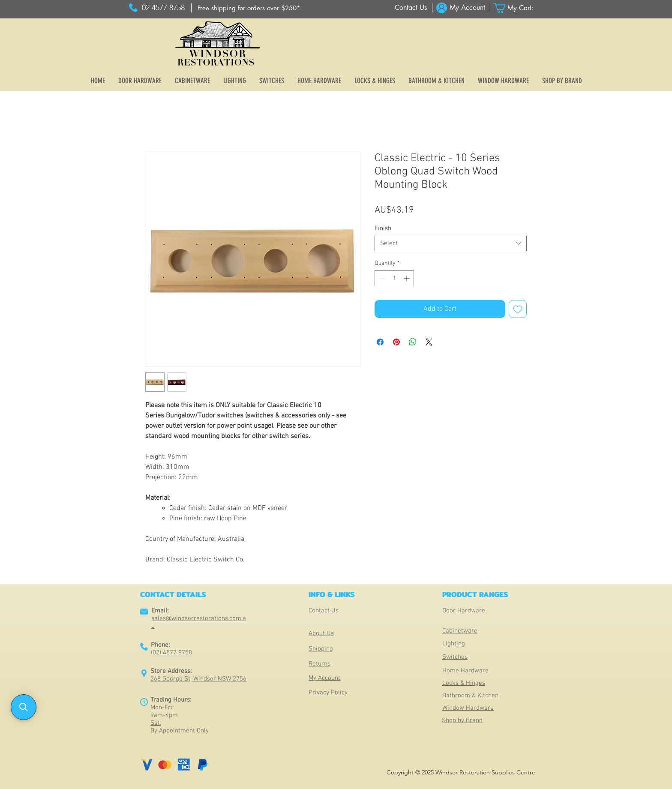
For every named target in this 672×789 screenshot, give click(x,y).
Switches (455, 657)
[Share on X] (429, 342)
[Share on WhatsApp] (413, 342)
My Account (324, 678)
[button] (519, 8)
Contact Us (324, 611)
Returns (319, 664)
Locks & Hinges (464, 683)
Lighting (454, 644)
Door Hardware (464, 611)
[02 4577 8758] (163, 8)
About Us (321, 633)
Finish (383, 228)
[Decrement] (381, 278)
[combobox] (451, 243)
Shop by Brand (462, 720)
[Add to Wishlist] (518, 309)
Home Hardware (465, 671)
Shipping (321, 649)
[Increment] (407, 278)
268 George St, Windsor (184, 679)
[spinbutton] (394, 278)
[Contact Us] (411, 8)
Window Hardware (468, 708)
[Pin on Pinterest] (396, 342)
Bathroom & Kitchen (470, 696)
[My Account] (467, 8)
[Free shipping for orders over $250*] (249, 8)
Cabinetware (460, 631)
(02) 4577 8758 (171, 653)
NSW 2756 (232, 679)
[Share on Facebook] (380, 342)
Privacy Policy (328, 693)
